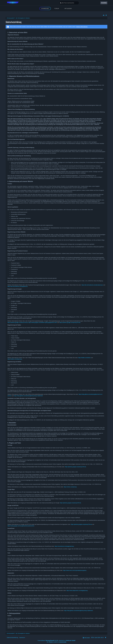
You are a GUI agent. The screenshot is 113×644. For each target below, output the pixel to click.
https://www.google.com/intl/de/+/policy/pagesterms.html (43, 322)
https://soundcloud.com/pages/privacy (64, 546)
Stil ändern (87, 638)
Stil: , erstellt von (57, 642)
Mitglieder (68, 8)
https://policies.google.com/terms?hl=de (18, 322)
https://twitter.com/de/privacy (15, 359)
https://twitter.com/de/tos (84, 358)
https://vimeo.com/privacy (70, 487)
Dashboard (45, 8)
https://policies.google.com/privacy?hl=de (70, 322)
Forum (57, 8)
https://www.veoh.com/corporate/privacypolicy (75, 570)
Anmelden (104, 3)
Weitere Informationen (82, 27)
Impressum (22, 638)
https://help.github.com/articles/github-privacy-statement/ (28, 396)
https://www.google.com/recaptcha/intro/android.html (21, 526)
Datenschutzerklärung (12, 638)
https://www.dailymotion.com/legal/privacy (77, 591)
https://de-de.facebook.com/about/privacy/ (92, 285)
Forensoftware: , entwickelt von (56, 641)
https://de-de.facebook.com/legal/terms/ (18, 286)
